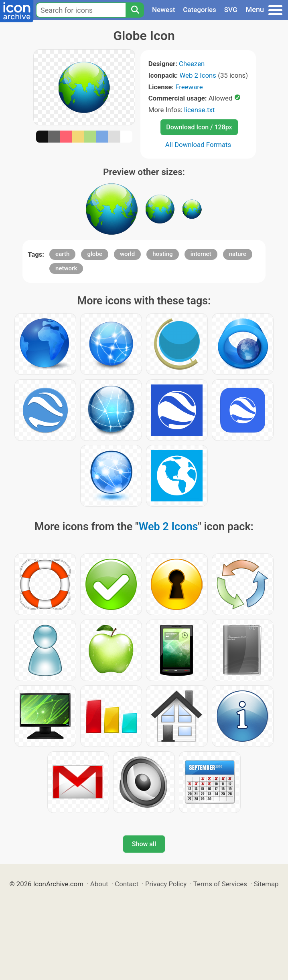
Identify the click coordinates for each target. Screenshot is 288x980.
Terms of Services (220, 884)
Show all (144, 844)
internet (201, 254)
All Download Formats (198, 145)
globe (94, 254)
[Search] (135, 10)
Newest (163, 10)
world (127, 254)
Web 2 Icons (198, 75)
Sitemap (266, 884)
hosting (162, 254)
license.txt (199, 110)
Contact (127, 884)
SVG (231, 10)
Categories (200, 10)
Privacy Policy (166, 884)
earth (62, 254)
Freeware (189, 87)
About (99, 884)
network (66, 268)
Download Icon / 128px (199, 127)
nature (238, 254)
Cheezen (192, 64)
